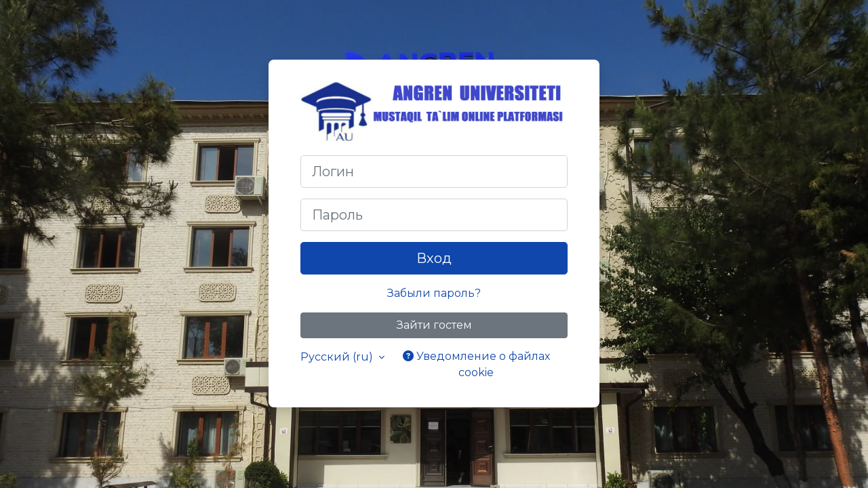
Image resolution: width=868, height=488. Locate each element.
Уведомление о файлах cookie (476, 364)
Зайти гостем (434, 325)
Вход (434, 258)
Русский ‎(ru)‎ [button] (338, 357)
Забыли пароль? (434, 293)
